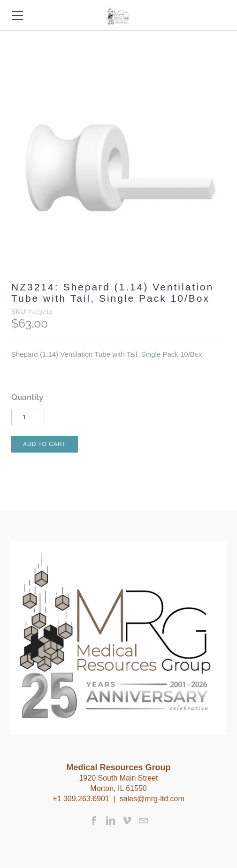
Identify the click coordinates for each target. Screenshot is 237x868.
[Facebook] (94, 821)
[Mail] (143, 821)
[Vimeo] (127, 821)
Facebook (17, 372)
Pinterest (47, 372)
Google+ (61, 373)
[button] (45, 444)
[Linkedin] (111, 821)
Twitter (32, 372)
